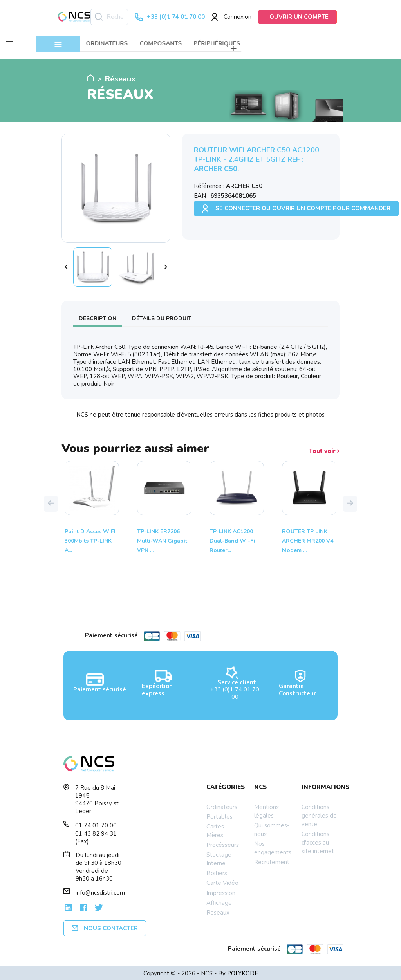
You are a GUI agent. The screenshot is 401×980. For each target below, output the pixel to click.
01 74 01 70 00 (96, 824)
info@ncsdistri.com (100, 892)
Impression (221, 892)
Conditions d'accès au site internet (318, 841)
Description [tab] (98, 317)
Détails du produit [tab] (162, 317)
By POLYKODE (238, 972)
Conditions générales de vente (319, 814)
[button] (51, 503)
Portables (219, 816)
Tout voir (324, 450)
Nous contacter (105, 927)
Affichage (219, 902)
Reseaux (218, 911)
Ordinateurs (222, 806)
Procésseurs (223, 844)
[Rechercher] (109, 17)
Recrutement (272, 861)
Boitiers (217, 872)
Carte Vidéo (222, 882)
